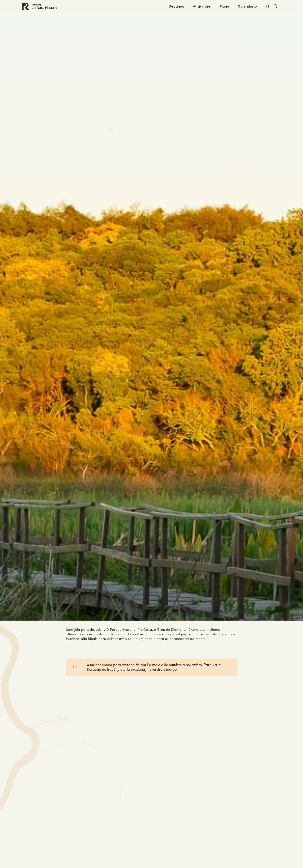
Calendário (247, 6)
